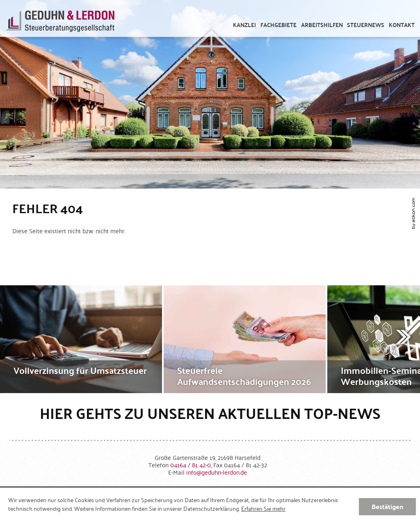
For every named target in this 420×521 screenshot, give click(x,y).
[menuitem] (245, 25)
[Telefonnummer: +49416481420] (191, 465)
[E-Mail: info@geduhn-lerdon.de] (217, 472)
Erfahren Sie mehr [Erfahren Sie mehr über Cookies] (263, 508)
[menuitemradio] (402, 25)
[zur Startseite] (60, 23)
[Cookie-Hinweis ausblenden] (387, 507)
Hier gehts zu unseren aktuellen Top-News (210, 413)
